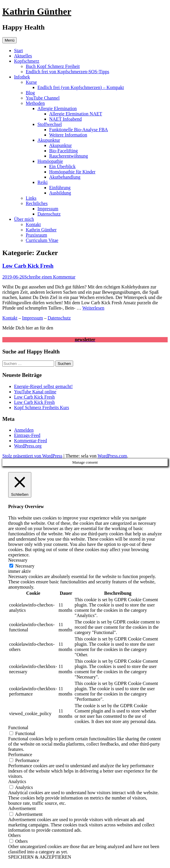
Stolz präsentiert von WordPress (32, 456)
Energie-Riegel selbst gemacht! (43, 386)
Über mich (24, 219)
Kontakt (33, 224)
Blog (30, 93)
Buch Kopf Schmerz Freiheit (53, 66)
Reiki (43, 182)
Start (18, 51)
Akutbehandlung (65, 177)
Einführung (60, 188)
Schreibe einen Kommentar (50, 277)
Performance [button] (20, 755)
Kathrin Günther (37, 11)
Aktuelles (23, 56)
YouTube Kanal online (35, 392)
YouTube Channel (43, 98)
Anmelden (24, 430)
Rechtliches (37, 203)
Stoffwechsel (50, 124)
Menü (10, 40)
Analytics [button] (17, 781)
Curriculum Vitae (42, 240)
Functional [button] (18, 728)
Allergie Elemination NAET (76, 114)
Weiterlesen (93, 308)
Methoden (35, 103)
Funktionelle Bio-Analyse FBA (79, 130)
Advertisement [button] (22, 808)
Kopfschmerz (27, 61)
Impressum (48, 209)
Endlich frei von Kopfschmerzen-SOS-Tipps (67, 72)
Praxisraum (36, 235)
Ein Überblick (62, 166)
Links (31, 198)
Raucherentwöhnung (68, 156)
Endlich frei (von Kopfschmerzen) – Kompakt (81, 87)
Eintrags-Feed (27, 435)
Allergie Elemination (57, 108)
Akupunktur (49, 140)
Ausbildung (60, 193)
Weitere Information (68, 135)
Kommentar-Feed (31, 441)
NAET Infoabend (65, 119)
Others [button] (14, 835)
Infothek (22, 77)
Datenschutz (49, 214)
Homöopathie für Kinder (72, 172)
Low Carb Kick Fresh (28, 266)
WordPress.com (112, 456)
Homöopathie (50, 161)
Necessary (25, 566)
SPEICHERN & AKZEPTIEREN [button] (40, 857)
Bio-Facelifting (63, 151)
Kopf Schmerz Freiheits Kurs (42, 407)
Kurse (31, 82)
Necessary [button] (18, 560)
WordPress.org (28, 446)
